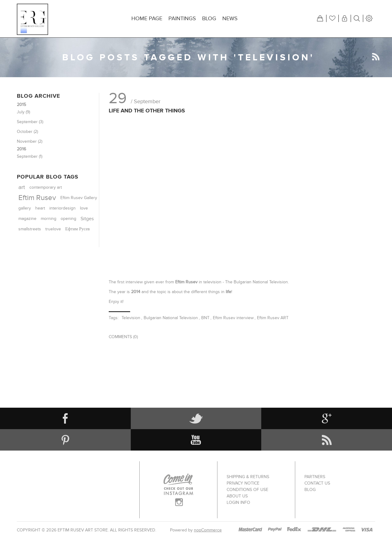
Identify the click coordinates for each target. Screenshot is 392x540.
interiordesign (62, 208)
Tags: (114, 318)
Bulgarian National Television (171, 318)
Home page (147, 19)
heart (40, 208)
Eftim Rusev (37, 198)
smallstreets (30, 229)
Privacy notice (243, 483)
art (22, 187)
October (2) (27, 132)
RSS (376, 57)
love (84, 208)
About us (237, 496)
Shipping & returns (248, 477)
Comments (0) (123, 337)
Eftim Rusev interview (233, 318)
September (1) (30, 156)
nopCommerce (208, 530)
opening (68, 219)
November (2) (30, 141)
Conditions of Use (247, 490)
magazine (27, 219)
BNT (205, 318)
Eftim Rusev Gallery (79, 198)
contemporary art (46, 187)
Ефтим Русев (77, 229)
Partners (315, 477)
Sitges (87, 219)
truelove (53, 229)
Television (131, 318)
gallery (25, 208)
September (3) (30, 122)
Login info (238, 502)
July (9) (23, 112)
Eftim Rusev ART (273, 318)
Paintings (182, 19)
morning (49, 219)
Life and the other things (147, 111)
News (230, 19)
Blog (209, 19)
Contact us (317, 483)
